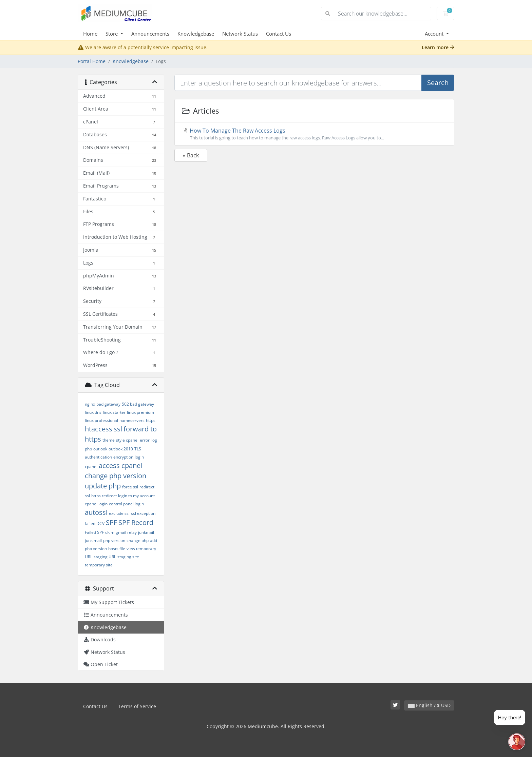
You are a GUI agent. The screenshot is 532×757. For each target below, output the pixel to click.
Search (438, 83)
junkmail (146, 532)
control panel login (126, 504)
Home (90, 34)
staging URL (105, 557)
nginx (90, 404)
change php (138, 540)
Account (435, 34)
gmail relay (126, 532)
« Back (191, 155)
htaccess (99, 429)
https (151, 420)
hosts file (117, 549)
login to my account (136, 496)
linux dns (93, 412)
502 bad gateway (138, 404)
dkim (110, 532)
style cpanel (127, 440)
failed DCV (95, 523)
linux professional (101, 420)
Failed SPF (94, 532)
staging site (128, 557)
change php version (116, 476)
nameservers (132, 420)
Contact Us (279, 34)
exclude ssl (119, 513)
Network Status (240, 34)
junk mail (93, 540)
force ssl (130, 487)
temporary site (99, 565)
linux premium (140, 412)
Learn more (438, 47)
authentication (98, 457)
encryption (123, 457)
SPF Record (136, 522)
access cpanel (120, 465)
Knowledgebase (196, 34)
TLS (138, 449)
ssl (118, 429)
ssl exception (143, 513)
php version (114, 540)
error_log (148, 440)
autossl (96, 512)
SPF (111, 522)
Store (112, 34)
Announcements (150, 34)
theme (109, 440)
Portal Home (92, 61)
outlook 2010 (121, 449)
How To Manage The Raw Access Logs (314, 134)
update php (103, 486)
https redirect (104, 496)
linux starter (114, 412)
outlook (100, 449)
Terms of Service (137, 706)
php (88, 449)
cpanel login (96, 504)
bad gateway (108, 404)
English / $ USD (429, 705)
